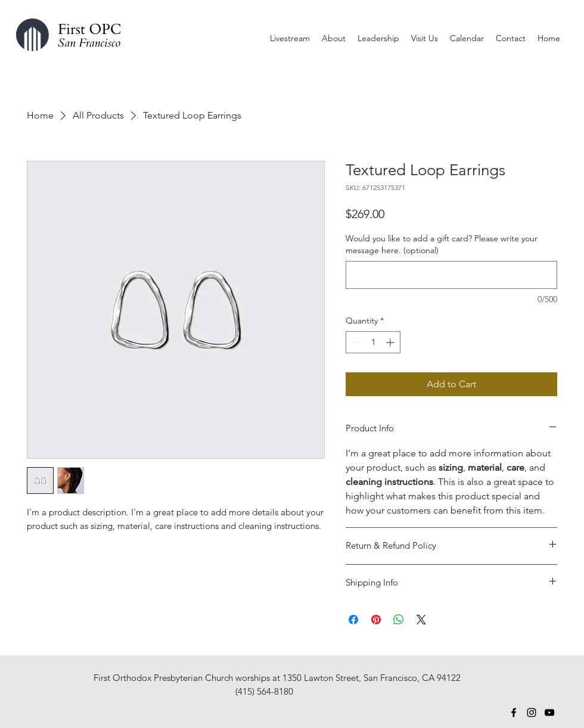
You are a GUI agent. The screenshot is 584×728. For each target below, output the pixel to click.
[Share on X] (421, 620)
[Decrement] (355, 342)
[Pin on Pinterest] (376, 620)
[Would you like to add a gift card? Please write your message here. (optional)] (451, 275)
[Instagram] (532, 713)
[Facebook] (514, 713)
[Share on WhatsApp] (399, 620)
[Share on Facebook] (353, 620)
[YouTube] (549, 713)
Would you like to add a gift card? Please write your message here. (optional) (442, 244)
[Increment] (391, 342)
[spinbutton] (373, 342)
